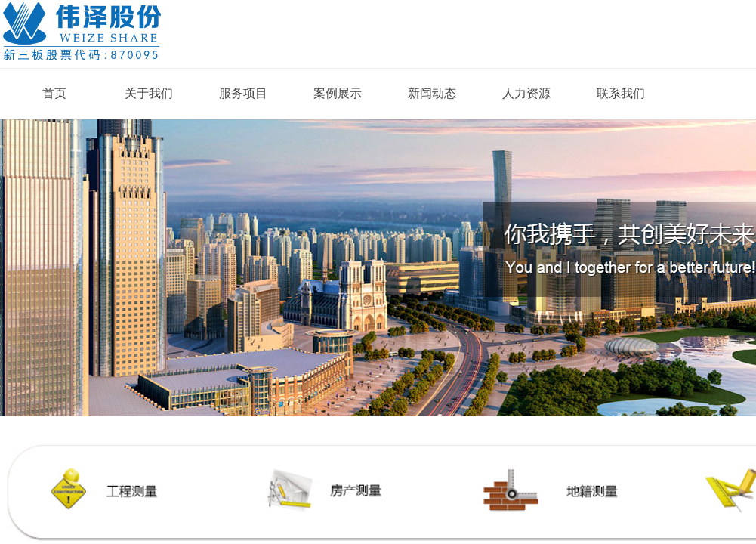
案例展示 (338, 93)
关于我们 (149, 93)
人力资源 (526, 93)
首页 (54, 93)
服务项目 (243, 93)
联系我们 (621, 93)
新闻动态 (432, 93)
